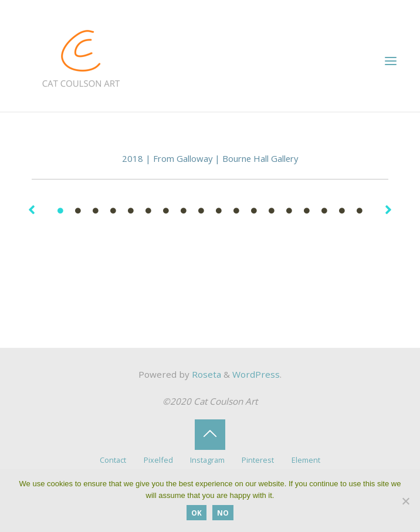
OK (197, 513)
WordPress (256, 374)
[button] (32, 209)
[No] (405, 501)
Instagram (207, 460)
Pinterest (258, 460)
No (223, 513)
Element (306, 460)
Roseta (205, 374)
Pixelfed (158, 460)
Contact (113, 460)
